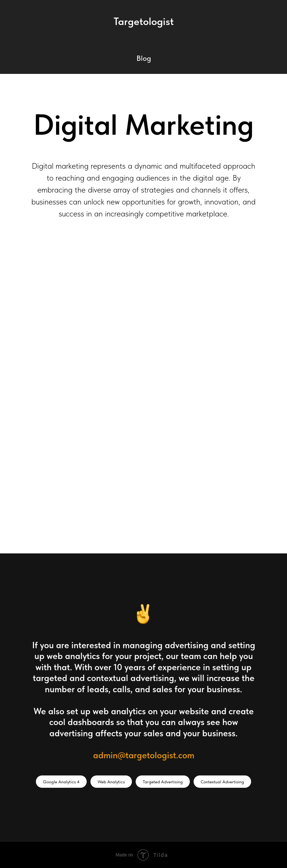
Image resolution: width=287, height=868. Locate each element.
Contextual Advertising (222, 782)
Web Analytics (111, 782)
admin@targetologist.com (144, 755)
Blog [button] (144, 58)
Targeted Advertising (163, 782)
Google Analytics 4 (61, 782)
